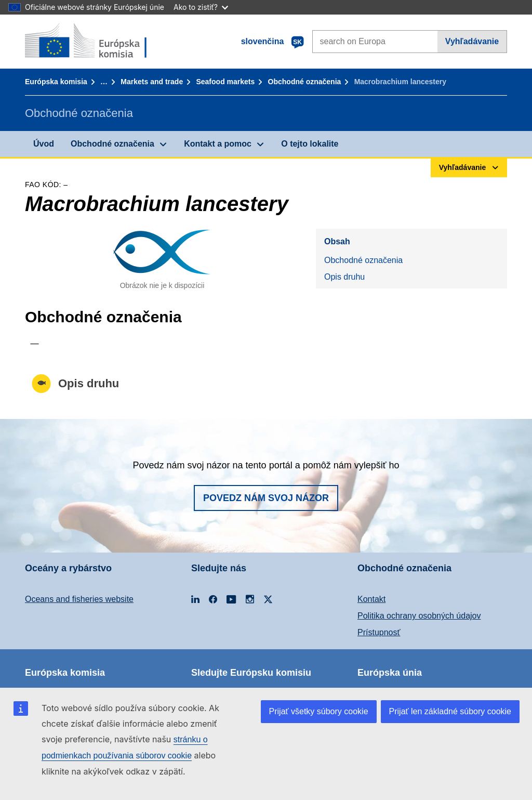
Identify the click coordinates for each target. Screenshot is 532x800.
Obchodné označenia (305, 82)
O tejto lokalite (310, 144)
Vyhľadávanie (472, 41)
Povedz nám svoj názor (266, 498)
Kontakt (371, 599)
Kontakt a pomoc (218, 144)
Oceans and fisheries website (79, 599)
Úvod (44, 144)
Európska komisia (56, 82)
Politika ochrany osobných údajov (419, 616)
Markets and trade (152, 82)
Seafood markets (225, 82)
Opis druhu (344, 277)
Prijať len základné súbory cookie (450, 711)
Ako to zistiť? (201, 7)
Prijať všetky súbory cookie (319, 711)
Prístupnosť (379, 632)
